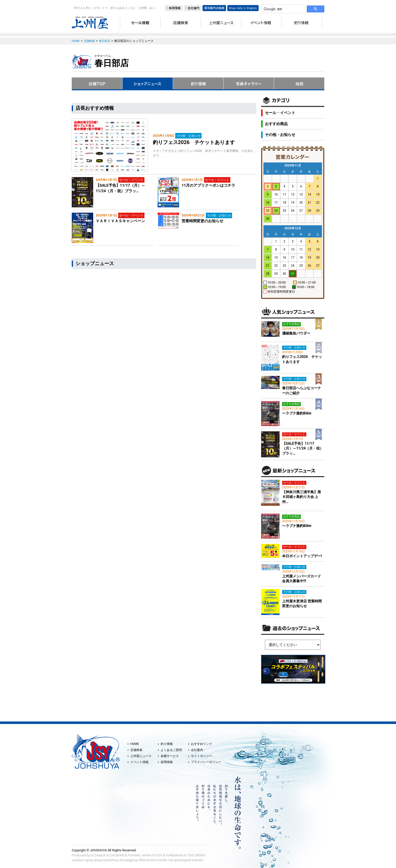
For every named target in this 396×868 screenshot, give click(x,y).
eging (89, 860)
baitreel (198, 860)
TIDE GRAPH (196, 855)
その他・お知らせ (280, 135)
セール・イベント (280, 113)
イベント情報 (139, 762)
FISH (159, 855)
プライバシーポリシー (206, 762)
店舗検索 (136, 750)
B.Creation (98, 855)
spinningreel (182, 860)
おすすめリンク (202, 744)
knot (154, 860)
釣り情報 (167, 744)
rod (170, 860)
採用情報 (167, 762)
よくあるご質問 (171, 750)
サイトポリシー (202, 756)
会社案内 (197, 750)
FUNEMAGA (175, 855)
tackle (163, 860)
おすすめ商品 (276, 124)
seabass (78, 860)
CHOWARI (117, 855)
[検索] (283, 9)
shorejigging (128, 860)
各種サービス (170, 756)
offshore (144, 860)
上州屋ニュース (141, 756)
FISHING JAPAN (140, 855)
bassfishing (110, 860)
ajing (97, 860)
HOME (135, 744)
